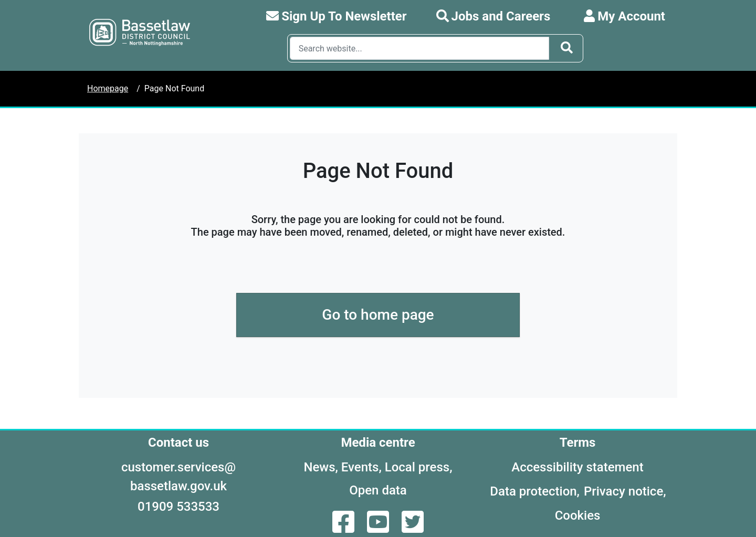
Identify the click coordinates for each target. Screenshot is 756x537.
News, (321, 467)
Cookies (578, 515)
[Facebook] (344, 528)
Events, (361, 467)
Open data (378, 490)
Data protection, (535, 491)
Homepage (108, 88)
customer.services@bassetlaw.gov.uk (178, 477)
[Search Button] (567, 48)
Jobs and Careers (493, 16)
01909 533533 (178, 507)
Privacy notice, (625, 491)
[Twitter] (413, 528)
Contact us (178, 443)
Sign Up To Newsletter (336, 16)
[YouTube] (379, 528)
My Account (624, 16)
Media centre (378, 443)
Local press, (419, 467)
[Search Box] (420, 48)
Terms (578, 443)
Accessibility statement (577, 467)
